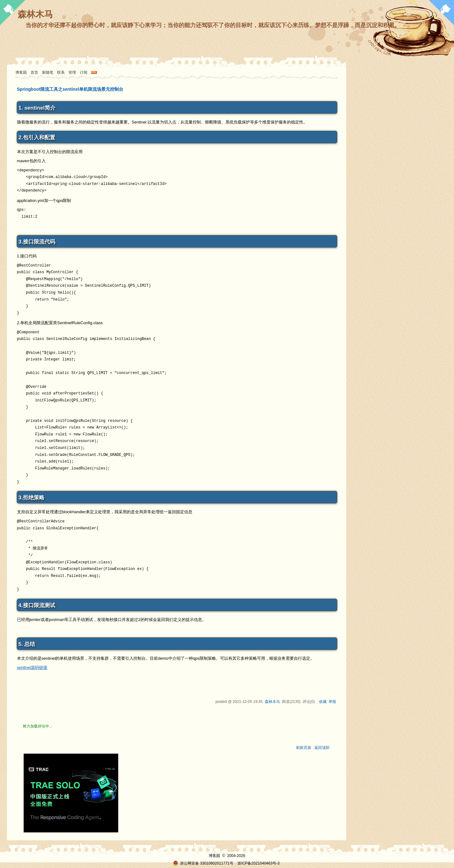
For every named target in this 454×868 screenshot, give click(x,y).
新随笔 (48, 72)
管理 (72, 72)
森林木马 (35, 14)
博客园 (21, 72)
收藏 (323, 702)
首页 (34, 72)
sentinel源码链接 (32, 667)
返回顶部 (322, 748)
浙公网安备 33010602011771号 (203, 863)
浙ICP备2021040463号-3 (258, 863)
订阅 (84, 72)
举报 (332, 702)
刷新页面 (304, 748)
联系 (61, 72)
